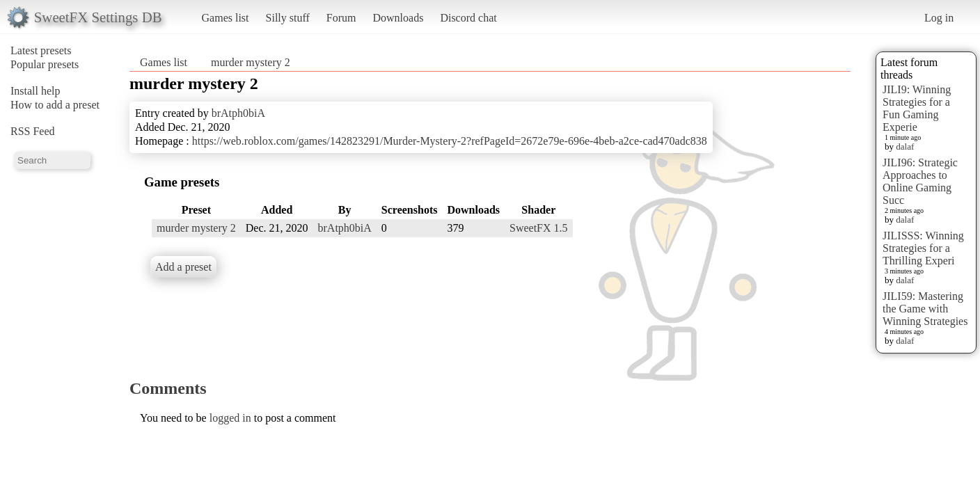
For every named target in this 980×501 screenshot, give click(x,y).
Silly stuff (288, 18)
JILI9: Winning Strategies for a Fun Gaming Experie (917, 108)
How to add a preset (55, 105)
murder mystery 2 (251, 62)
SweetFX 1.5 (539, 228)
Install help (35, 91)
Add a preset (183, 267)
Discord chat (468, 18)
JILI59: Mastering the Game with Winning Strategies (925, 309)
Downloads (398, 18)
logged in (230, 418)
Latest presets (41, 50)
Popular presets (45, 64)
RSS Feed (33, 131)
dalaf (905, 146)
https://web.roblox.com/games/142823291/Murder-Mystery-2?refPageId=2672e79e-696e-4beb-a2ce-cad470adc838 (450, 141)
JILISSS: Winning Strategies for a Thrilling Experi (923, 248)
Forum (341, 18)
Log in (939, 18)
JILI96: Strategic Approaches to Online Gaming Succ (920, 181)
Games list (226, 18)
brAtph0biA (238, 113)
